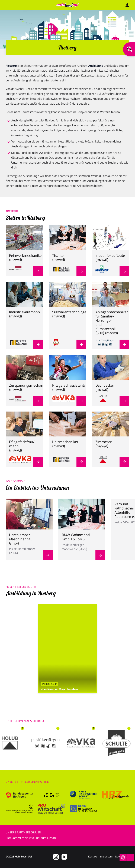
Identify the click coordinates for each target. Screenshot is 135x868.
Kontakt (93, 857)
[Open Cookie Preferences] (123, 857)
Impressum (106, 857)
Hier (8, 838)
